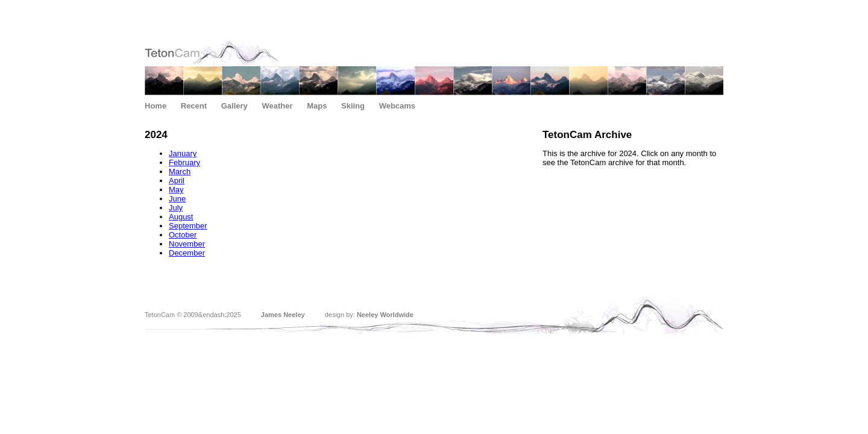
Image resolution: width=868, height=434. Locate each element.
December (187, 253)
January (183, 153)
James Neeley (283, 315)
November (187, 244)
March (180, 171)
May (176, 190)
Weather (277, 106)
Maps (317, 106)
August (181, 217)
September (188, 226)
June (177, 199)
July (176, 208)
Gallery (234, 106)
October (183, 235)
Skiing (353, 106)
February (184, 162)
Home (156, 106)
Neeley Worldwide (385, 315)
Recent (194, 106)
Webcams (397, 106)
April (177, 181)
